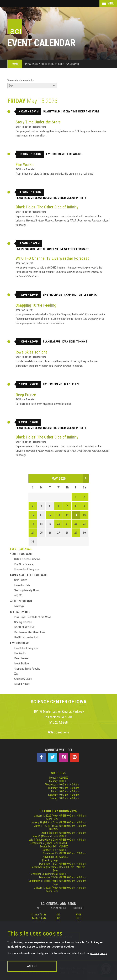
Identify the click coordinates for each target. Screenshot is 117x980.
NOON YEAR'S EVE (24, 627)
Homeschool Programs (27, 569)
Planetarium (52, 112)
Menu (108, 3)
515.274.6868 (58, 722)
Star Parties (21, 580)
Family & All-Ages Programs (29, 575)
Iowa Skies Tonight (75, 342)
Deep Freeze (72, 384)
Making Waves (22, 684)
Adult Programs (21, 601)
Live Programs (56, 154)
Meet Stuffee (22, 663)
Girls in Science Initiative (27, 559)
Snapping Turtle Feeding (81, 295)
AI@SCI (18, 595)
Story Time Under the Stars (81, 112)
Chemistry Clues (23, 679)
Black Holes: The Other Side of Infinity (60, 198)
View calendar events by (21, 80)
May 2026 (59, 478)
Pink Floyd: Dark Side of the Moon (33, 617)
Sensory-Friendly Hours (27, 590)
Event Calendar (21, 549)
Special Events (20, 612)
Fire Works (74, 154)
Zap (16, 674)
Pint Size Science (24, 564)
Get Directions (58, 732)
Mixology (19, 606)
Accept (32, 966)
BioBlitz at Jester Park (26, 637)
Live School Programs (26, 648)
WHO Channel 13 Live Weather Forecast (63, 249)
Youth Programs (21, 554)
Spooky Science (23, 622)
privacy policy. (99, 953)
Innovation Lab (22, 585)
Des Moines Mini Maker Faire (30, 632)
